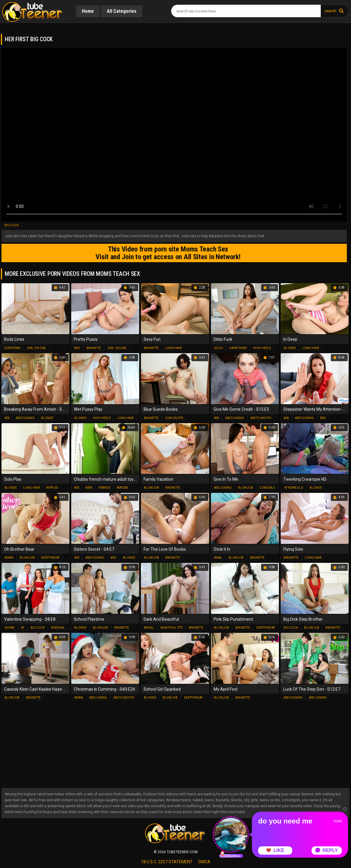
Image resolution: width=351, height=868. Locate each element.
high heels (262, 348)
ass (7, 418)
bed (77, 348)
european (12, 348)
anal (218, 558)
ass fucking (25, 418)
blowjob (151, 488)
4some (9, 628)
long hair (173, 348)
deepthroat (50, 558)
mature (122, 488)
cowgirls (267, 488)
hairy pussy (238, 348)
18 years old (293, 488)
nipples (52, 488)
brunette (94, 348)
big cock (12, 225)
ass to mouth (261, 418)
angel (149, 628)
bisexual (58, 628)
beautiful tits (171, 628)
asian (9, 558)
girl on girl (36, 348)
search (330, 11)
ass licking (223, 488)
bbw (89, 488)
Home (88, 11)
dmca (204, 862)
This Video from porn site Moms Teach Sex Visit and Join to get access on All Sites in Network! (168, 253)
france (104, 488)
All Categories (122, 11)
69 (23, 628)
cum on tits (174, 418)
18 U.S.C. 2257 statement (167, 862)
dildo (219, 348)
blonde (290, 348)
